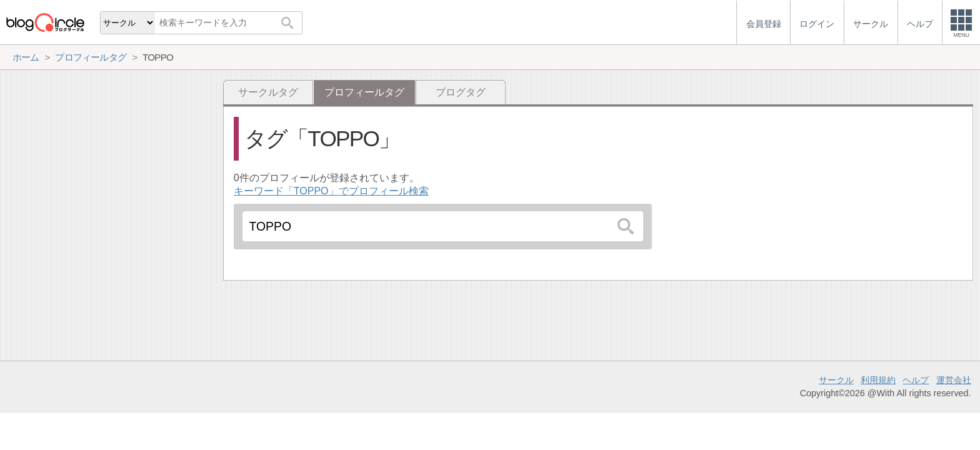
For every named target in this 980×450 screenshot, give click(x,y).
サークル (836, 380)
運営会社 (954, 380)
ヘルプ (916, 380)
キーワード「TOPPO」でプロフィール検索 (331, 191)
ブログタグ (461, 92)
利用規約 (878, 380)
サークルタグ (268, 92)
